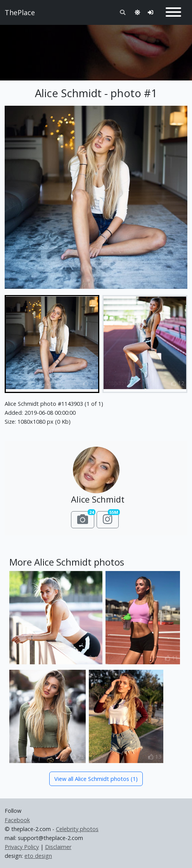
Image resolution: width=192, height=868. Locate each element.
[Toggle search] (123, 12)
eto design (38, 856)
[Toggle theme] (137, 12)
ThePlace (20, 12)
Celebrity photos (77, 829)
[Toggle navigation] (173, 12)
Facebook (17, 820)
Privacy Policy (22, 847)
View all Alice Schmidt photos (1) (96, 779)
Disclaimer (58, 847)
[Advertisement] (96, 49)
